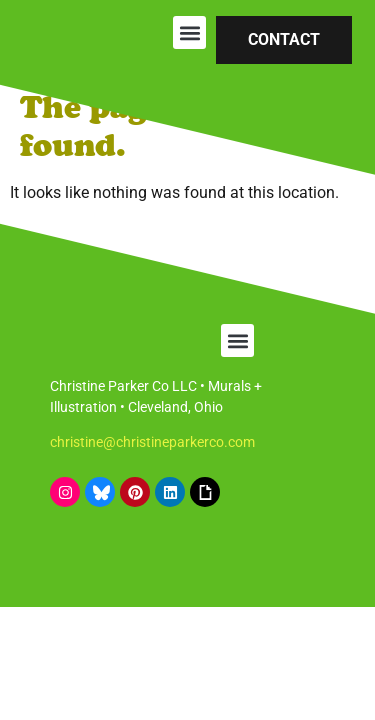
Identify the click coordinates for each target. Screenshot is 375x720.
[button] (189, 32)
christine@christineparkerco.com (152, 442)
